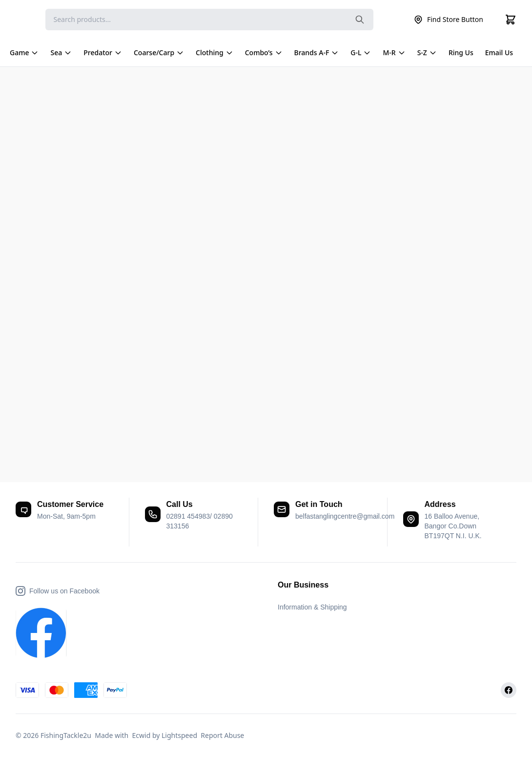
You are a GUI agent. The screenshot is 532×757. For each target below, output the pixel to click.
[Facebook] (509, 690)
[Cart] (511, 20)
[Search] (209, 20)
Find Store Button (448, 20)
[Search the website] (360, 20)
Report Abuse (222, 735)
